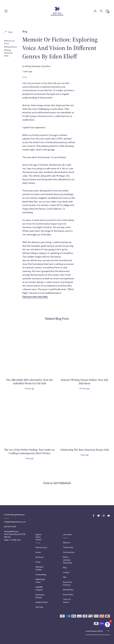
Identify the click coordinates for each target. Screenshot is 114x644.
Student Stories (42, 602)
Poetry (38, 562)
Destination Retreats (40, 596)
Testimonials (68, 547)
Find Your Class (41, 547)
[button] (107, 12)
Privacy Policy (68, 595)
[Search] (101, 11)
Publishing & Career (40, 581)
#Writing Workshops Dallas (8, 53)
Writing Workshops (17, 515)
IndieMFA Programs (39, 588)
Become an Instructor (68, 583)
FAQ (65, 577)
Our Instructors (69, 552)
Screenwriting (41, 575)
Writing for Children (40, 568)
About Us (67, 543)
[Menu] (6, 11)
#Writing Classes (11, 47)
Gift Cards (39, 607)
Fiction (38, 552)
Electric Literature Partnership (67, 560)
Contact (66, 572)
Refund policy (68, 590)
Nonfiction (40, 557)
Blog (25, 31)
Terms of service (67, 601)
